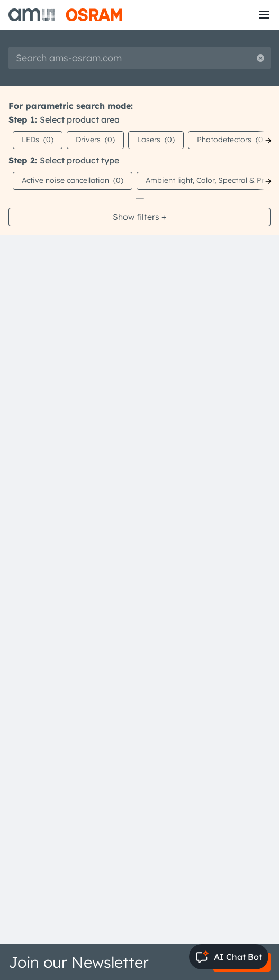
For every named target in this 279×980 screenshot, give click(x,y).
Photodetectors (231, 140)
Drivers (95, 140)
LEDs (38, 140)
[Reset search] (260, 58)
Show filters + (139, 217)
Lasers (156, 140)
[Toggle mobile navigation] (264, 15)
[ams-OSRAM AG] (65, 15)
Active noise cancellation (73, 180)
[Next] (268, 141)
